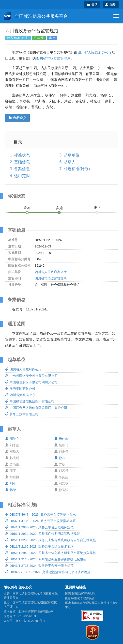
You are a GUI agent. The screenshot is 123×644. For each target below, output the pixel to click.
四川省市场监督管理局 (53, 58)
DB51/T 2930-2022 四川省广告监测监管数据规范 (43, 534)
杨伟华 (61, 439)
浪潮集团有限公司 (20, 389)
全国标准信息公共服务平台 (36, 16)
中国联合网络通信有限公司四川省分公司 (36, 408)
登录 (92, 4)
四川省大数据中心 (20, 395)
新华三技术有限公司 (22, 414)
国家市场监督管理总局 (80, 594)
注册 (111, 4)
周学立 (12, 439)
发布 (27, 208)
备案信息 (22, 169)
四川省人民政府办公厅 (95, 52)
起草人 (70, 162)
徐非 (60, 458)
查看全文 (18, 118)
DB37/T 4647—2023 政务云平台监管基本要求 (40, 514)
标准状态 (22, 155)
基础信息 (22, 162)
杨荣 (11, 490)
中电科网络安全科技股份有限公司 (31, 376)
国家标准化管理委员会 (80, 598)
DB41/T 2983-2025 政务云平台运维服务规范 (39, 527)
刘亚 (11, 483)
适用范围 (22, 176)
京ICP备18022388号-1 (30, 621)
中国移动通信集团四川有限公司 (30, 401)
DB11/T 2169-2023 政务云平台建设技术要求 (39, 546)
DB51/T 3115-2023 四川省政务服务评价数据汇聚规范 (46, 559)
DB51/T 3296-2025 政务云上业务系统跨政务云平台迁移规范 (51, 540)
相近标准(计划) (77, 169)
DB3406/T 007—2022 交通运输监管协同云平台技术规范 (48, 572)
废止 (97, 208)
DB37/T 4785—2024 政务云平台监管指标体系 (40, 521)
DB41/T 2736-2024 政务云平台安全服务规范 (39, 566)
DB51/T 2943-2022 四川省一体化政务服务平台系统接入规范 (51, 553)
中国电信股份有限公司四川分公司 (31, 382)
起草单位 (72, 155)
